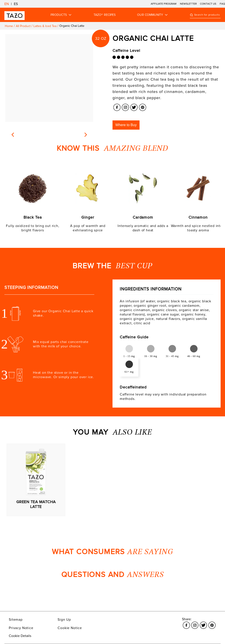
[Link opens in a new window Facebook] (117, 106)
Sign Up (64, 620)
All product (23, 26)
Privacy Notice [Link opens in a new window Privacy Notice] (21, 628)
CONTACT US (208, 4)
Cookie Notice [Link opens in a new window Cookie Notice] (70, 628)
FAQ (222, 4)
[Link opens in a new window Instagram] (125, 106)
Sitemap (16, 620)
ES (16, 4)
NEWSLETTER (188, 4)
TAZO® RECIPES (105, 15)
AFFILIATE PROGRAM (164, 4)
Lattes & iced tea (45, 26)
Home (9, 26)
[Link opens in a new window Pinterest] (142, 106)
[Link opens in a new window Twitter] (134, 106)
